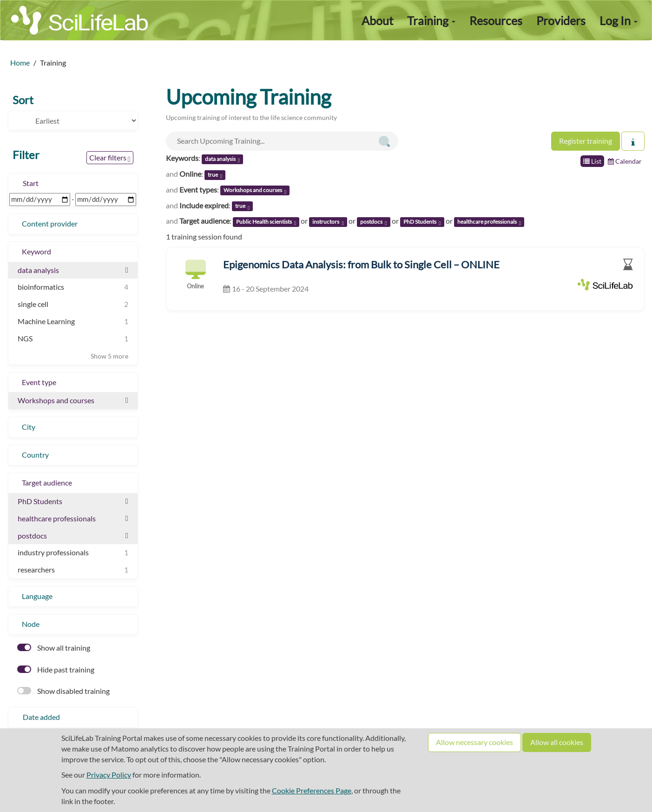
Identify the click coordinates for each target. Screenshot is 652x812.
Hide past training (56, 669)
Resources (496, 20)
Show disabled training (63, 691)
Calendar (625, 161)
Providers (561, 20)
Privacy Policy (109, 775)
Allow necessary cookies (474, 742)
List (592, 161)
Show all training (54, 648)
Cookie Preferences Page (312, 790)
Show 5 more (109, 356)
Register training (586, 141)
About (377, 20)
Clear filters (110, 158)
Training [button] (431, 20)
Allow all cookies (557, 742)
